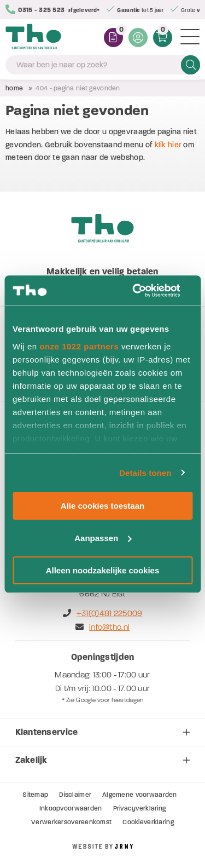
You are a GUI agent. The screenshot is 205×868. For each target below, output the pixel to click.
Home (14, 88)
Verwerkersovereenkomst (71, 822)
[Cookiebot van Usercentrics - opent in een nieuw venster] (146, 290)
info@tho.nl (102, 627)
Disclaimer (75, 795)
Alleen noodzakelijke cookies (103, 570)
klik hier (168, 145)
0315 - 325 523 (35, 9)
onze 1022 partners (79, 346)
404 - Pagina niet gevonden (78, 88)
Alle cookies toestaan (102, 506)
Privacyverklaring (140, 808)
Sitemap (35, 795)
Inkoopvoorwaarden (71, 808)
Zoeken (191, 65)
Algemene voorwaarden (140, 795)
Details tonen (145, 472)
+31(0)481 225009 (103, 613)
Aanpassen (103, 538)
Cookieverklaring (148, 822)
